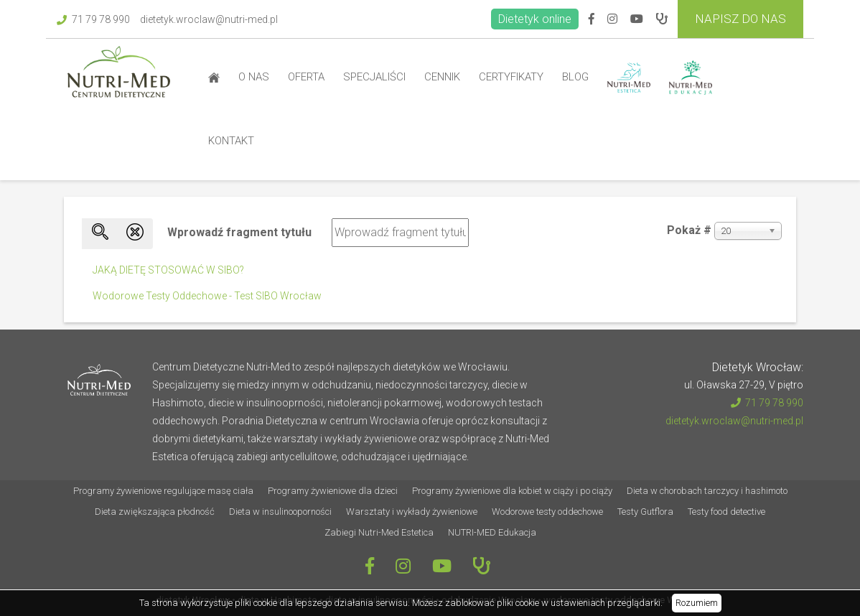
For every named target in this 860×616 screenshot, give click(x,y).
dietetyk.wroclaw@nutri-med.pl (209, 19)
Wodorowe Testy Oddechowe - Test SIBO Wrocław (207, 296)
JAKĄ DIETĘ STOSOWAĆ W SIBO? (168, 270)
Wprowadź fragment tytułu (241, 232)
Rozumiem (697, 603)
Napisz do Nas (740, 19)
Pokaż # (689, 230)
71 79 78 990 (93, 19)
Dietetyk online (535, 19)
